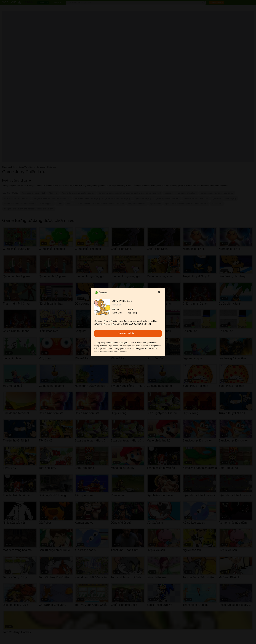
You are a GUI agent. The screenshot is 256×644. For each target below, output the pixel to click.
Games (101, 292)
